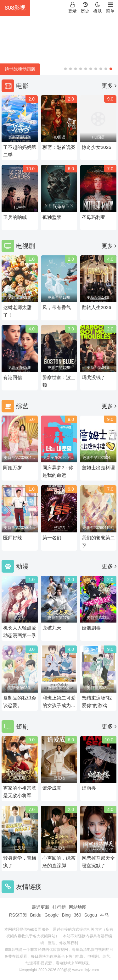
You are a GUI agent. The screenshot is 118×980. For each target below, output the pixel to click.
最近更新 (41, 907)
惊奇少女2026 (96, 147)
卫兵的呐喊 (15, 217)
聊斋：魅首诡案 (59, 147)
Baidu (36, 915)
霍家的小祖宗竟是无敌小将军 (20, 792)
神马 (104, 915)
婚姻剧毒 (91, 628)
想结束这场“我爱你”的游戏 (97, 702)
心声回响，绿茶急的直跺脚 (59, 862)
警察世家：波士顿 (59, 381)
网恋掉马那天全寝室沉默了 (98, 862)
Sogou (91, 915)
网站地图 (78, 907)
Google (51, 915)
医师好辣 (13, 538)
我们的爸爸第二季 (98, 541)
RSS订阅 (18, 915)
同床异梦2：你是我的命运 (58, 471)
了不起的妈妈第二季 (20, 151)
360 (77, 915)
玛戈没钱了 (94, 377)
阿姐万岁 (13, 468)
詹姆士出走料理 (98, 468)
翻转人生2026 (96, 307)
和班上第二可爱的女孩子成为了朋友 (59, 702)
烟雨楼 (89, 788)
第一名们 (52, 538)
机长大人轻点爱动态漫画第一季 (20, 632)
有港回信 (13, 377)
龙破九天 (52, 628)
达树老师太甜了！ (17, 311)
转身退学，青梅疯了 (20, 862)
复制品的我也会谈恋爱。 (20, 702)
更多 (109, 86)
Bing (66, 915)
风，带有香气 (57, 307)
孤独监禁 (52, 217)
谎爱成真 (52, 788)
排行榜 (59, 907)
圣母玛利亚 (94, 217)
